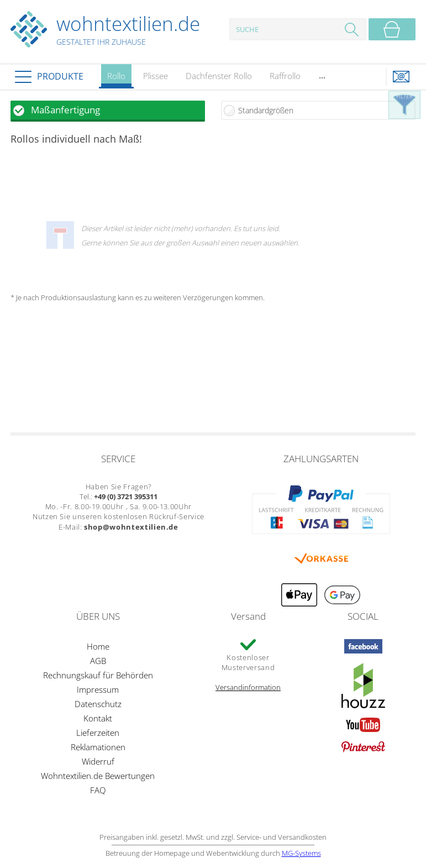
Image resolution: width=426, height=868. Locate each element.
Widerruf (98, 761)
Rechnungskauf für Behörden (98, 675)
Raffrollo (285, 76)
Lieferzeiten (98, 733)
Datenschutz (98, 704)
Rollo (116, 79)
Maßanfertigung (65, 110)
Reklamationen (98, 747)
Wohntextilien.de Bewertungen (98, 776)
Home (98, 646)
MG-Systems (301, 853)
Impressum (98, 689)
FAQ (98, 790)
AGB (98, 661)
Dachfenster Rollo (219, 76)
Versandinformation (248, 687)
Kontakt (98, 718)
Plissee (156, 76)
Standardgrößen (266, 110)
